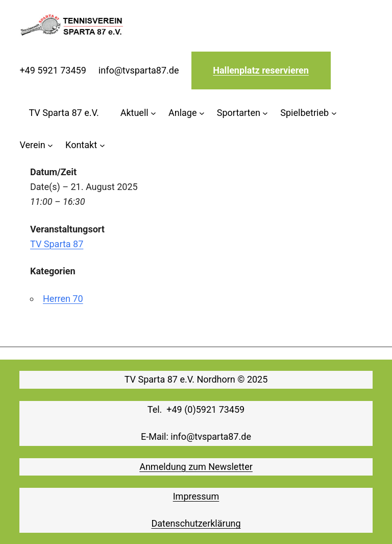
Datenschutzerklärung (196, 523)
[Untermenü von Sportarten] (243, 113)
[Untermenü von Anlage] (187, 113)
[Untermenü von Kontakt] (85, 145)
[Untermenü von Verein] (36, 145)
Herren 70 (63, 299)
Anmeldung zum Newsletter (196, 467)
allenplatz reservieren (264, 70)
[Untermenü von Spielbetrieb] (308, 113)
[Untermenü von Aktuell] (138, 113)
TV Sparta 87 (57, 244)
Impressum (196, 496)
